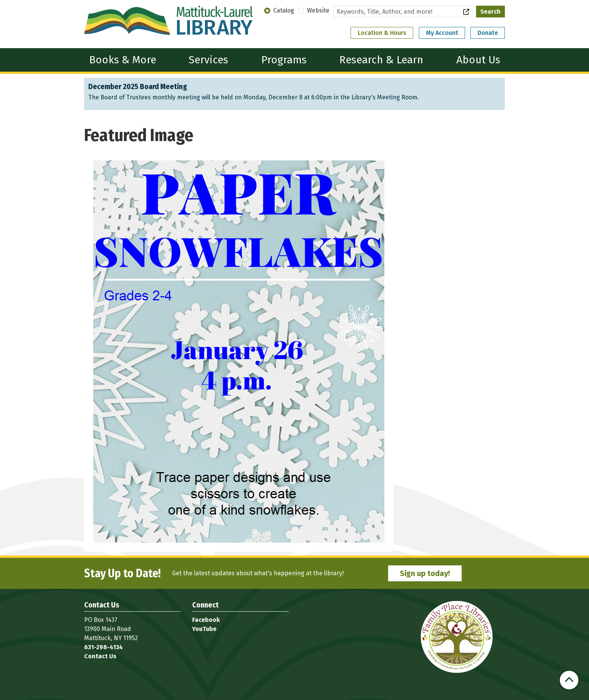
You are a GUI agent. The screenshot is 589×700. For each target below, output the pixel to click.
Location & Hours (382, 33)
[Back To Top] (569, 680)
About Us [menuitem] (478, 60)
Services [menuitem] (208, 60)
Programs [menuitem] (284, 60)
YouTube (204, 629)
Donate (488, 33)
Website (318, 10)
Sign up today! (425, 573)
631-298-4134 (103, 647)
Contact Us (100, 656)
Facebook (206, 620)
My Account (442, 33)
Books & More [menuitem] (123, 60)
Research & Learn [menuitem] (381, 60)
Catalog (284, 10)
